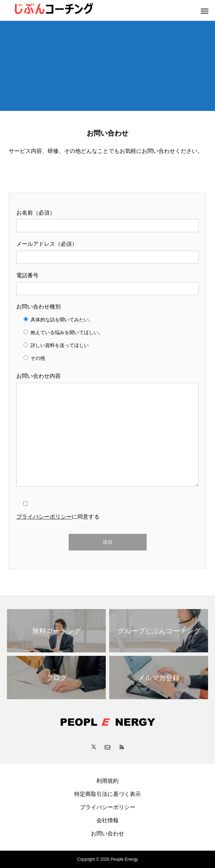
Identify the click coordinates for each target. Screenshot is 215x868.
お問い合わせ (108, 834)
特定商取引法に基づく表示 (108, 794)
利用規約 (108, 781)
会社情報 (108, 820)
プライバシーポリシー (44, 517)
